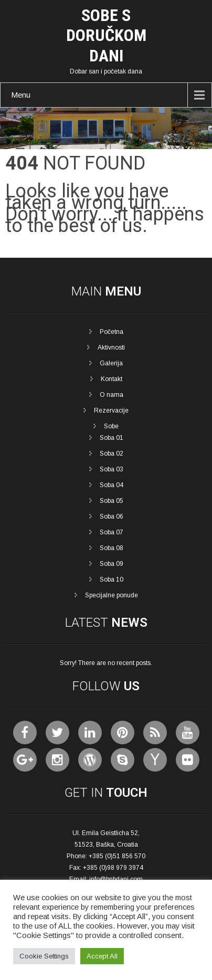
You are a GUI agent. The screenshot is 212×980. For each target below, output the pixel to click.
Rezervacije (111, 410)
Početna (112, 332)
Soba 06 (112, 517)
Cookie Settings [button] (44, 956)
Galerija (111, 363)
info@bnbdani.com (116, 879)
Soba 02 (112, 454)
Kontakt (112, 379)
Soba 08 (112, 548)
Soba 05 (112, 501)
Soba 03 (112, 469)
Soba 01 (112, 438)
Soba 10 (112, 579)
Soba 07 (112, 532)
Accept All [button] (102, 956)
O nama (112, 395)
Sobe (111, 426)
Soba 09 (112, 564)
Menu (21, 95)
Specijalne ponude (112, 595)
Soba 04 (112, 485)
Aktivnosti (111, 347)
